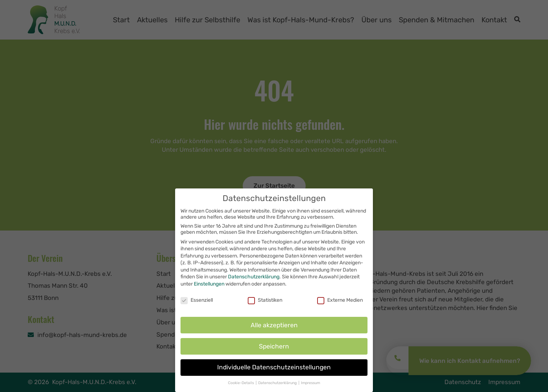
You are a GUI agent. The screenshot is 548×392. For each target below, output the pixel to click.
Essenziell (197, 304)
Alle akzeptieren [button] (274, 329)
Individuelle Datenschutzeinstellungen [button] (274, 372)
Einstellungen (209, 288)
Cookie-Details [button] (241, 387)
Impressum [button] (310, 387)
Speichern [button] (274, 350)
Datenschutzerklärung (254, 281)
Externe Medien (340, 304)
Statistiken (265, 304)
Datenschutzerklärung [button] (278, 387)
